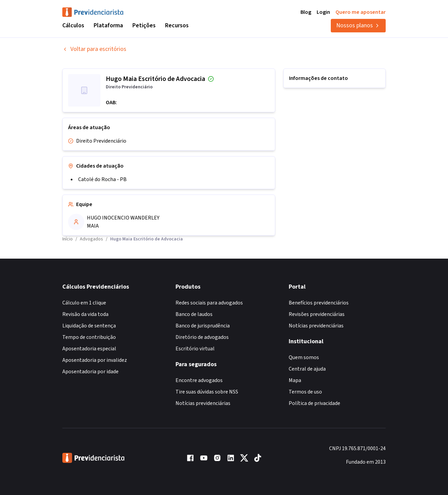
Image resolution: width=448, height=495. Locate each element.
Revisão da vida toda (85, 314)
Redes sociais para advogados (209, 303)
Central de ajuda (307, 369)
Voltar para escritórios (94, 49)
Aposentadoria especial (89, 349)
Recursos (177, 25)
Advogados (91, 239)
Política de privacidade (314, 403)
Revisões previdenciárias (317, 314)
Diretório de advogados (202, 337)
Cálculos (73, 25)
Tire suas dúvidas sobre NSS (207, 392)
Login (323, 12)
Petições (144, 25)
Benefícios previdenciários (319, 303)
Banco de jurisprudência (203, 326)
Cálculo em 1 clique (84, 303)
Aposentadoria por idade (90, 372)
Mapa (295, 380)
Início (68, 239)
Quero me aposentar (361, 12)
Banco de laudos (194, 314)
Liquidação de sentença (89, 326)
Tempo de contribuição (89, 337)
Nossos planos (358, 25)
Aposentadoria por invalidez (95, 360)
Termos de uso (305, 392)
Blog (306, 12)
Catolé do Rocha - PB (102, 179)
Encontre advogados (199, 380)
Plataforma (108, 25)
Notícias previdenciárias (203, 403)
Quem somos (304, 357)
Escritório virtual (195, 349)
